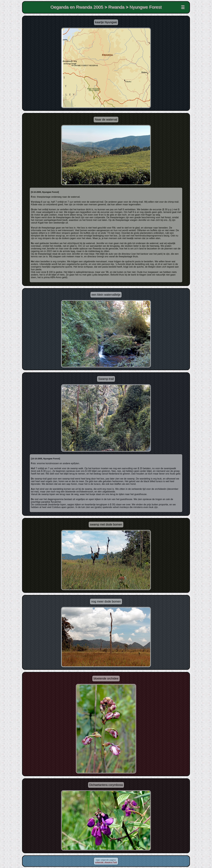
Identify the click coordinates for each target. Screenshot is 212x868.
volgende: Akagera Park (106, 862)
